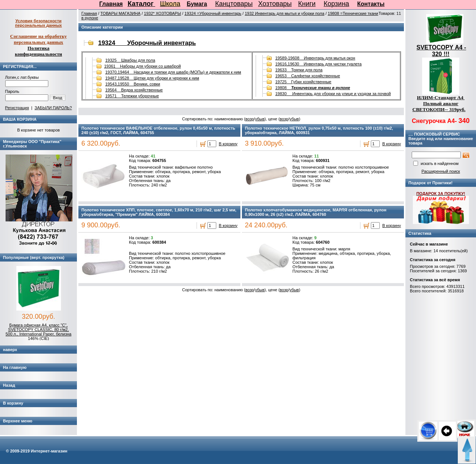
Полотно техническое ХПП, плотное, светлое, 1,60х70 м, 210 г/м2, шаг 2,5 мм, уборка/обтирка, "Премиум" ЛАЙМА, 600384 (159, 212)
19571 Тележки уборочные (132, 96)
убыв (260, 119)
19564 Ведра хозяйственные (134, 90)
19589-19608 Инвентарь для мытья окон (315, 58)
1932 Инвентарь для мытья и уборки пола (285, 13)
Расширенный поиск (441, 171)
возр (250, 119)
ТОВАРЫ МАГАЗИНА (120, 13)
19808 (313, 88)
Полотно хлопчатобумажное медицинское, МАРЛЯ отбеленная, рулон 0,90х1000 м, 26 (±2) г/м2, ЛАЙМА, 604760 (316, 212)
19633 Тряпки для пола (299, 70)
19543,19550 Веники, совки (133, 84)
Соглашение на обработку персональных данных (38, 39)
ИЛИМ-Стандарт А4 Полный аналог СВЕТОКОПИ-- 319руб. (439, 103)
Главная (111, 4)
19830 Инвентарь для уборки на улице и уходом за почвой (333, 94)
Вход (58, 98)
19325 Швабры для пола (130, 60)
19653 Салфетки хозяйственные (308, 76)
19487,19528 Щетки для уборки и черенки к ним (152, 78)
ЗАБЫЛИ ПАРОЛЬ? (53, 108)
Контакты (371, 4)
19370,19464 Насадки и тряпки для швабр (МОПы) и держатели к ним (173, 72)
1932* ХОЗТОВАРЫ (162, 13)
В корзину (228, 144)
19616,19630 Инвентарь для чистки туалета (318, 64)
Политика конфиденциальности (38, 51)
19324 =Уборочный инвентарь (213, 13)
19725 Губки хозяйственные (303, 82)
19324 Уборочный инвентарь (147, 43)
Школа (170, 4)
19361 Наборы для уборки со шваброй (143, 66)
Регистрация (17, 108)
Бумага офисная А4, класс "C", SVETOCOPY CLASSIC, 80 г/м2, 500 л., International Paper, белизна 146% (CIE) (38, 332)
